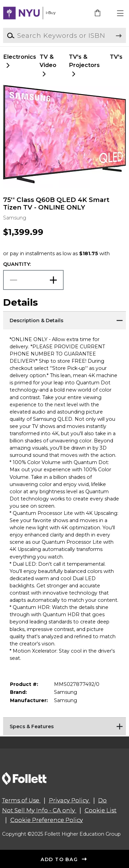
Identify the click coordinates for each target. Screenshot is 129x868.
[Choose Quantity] (33, 280)
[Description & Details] (64, 320)
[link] (98, 13)
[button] (121, 13)
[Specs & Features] (64, 726)
